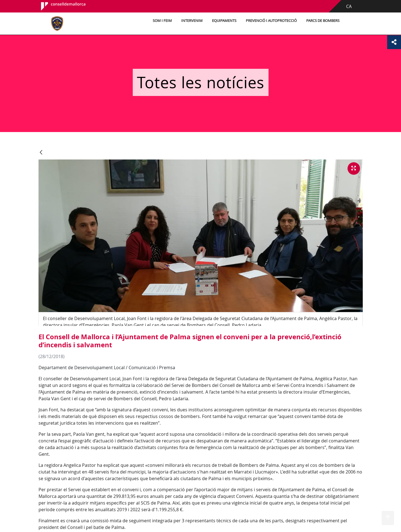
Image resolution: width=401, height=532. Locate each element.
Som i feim (162, 21)
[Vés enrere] (41, 153)
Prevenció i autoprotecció (271, 21)
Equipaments (224, 21)
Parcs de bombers (323, 21)
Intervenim (192, 21)
